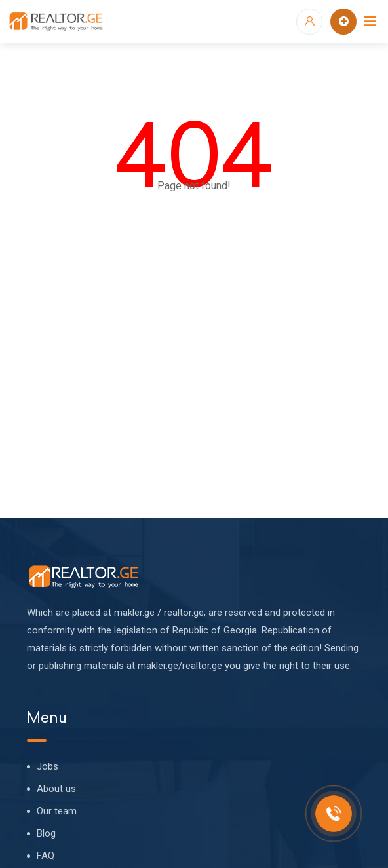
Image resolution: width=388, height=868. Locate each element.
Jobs (48, 766)
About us (56, 789)
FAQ (46, 856)
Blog (46, 833)
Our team (57, 811)
